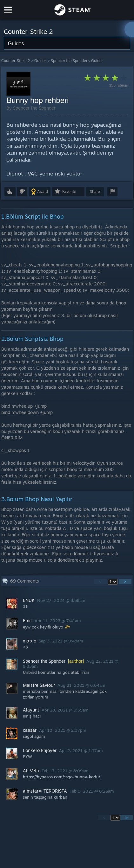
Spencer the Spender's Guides (77, 61)
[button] (10, 192)
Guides (40, 61)
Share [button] (95, 191)
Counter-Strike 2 (16, 61)
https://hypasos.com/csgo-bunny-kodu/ (61, 777)
